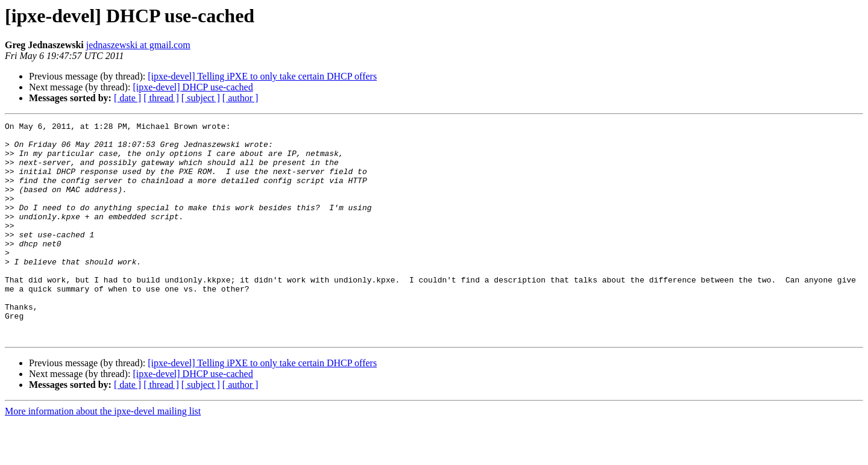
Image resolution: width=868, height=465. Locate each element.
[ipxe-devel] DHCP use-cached (193, 87)
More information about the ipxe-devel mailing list (103, 454)
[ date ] (127, 98)
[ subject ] (201, 98)
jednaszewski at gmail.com (138, 45)
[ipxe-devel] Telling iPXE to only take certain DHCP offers (262, 76)
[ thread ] (161, 98)
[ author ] (241, 98)
